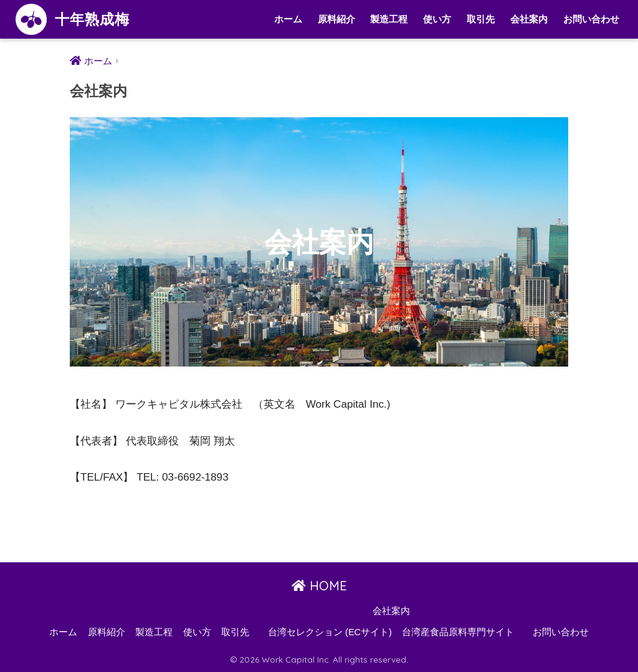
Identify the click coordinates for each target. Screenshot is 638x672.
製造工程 (389, 19)
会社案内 (529, 19)
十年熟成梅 (73, 19)
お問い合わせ (591, 19)
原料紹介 (336, 19)
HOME (319, 586)
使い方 (437, 19)
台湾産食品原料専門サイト (458, 632)
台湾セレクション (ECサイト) (330, 632)
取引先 (481, 19)
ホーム (288, 19)
